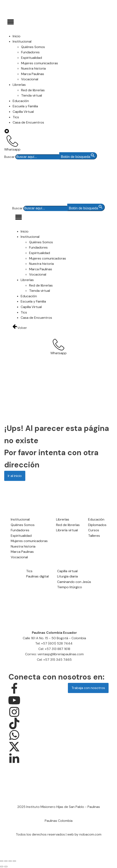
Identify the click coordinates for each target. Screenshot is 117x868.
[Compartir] (10, 861)
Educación (21, 101)
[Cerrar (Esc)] (14, 861)
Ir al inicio (15, 476)
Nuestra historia (33, 68)
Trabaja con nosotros (88, 688)
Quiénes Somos (33, 47)
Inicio (17, 36)
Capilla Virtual (23, 112)
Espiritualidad (32, 58)
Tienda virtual (32, 95)
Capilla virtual (67, 571)
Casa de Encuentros (28, 122)
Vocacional (30, 79)
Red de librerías (33, 90)
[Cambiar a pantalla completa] (6, 861)
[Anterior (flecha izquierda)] (2, 867)
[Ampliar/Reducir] (2, 861)
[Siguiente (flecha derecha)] (6, 867)
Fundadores (30, 52)
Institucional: (20, 519)
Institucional (22, 41)
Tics (16, 117)
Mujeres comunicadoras (40, 63)
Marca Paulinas (33, 74)
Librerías (19, 85)
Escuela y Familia (25, 106)
